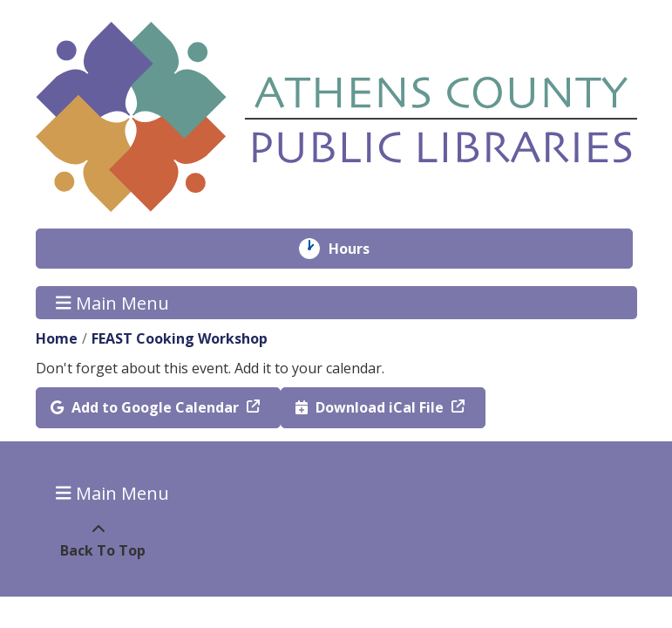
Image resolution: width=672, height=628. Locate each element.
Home (57, 338)
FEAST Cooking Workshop (180, 338)
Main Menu (112, 302)
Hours (361, 249)
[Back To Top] (99, 540)
